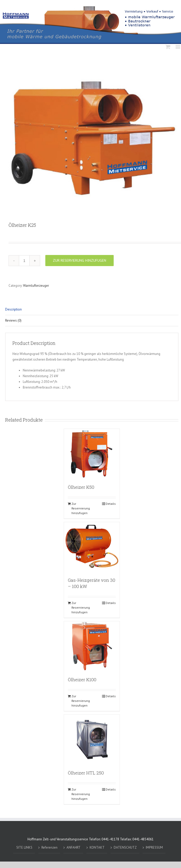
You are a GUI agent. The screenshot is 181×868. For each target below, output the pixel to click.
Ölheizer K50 (81, 487)
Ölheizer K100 (82, 680)
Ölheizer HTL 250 (86, 773)
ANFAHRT (74, 847)
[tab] (92, 310)
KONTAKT (97, 847)
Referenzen (49, 847)
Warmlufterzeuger (36, 286)
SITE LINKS (24, 847)
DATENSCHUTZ (125, 847)
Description (13, 309)
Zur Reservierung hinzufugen (79, 260)
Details (111, 504)
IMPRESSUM (154, 847)
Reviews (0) (13, 320)
